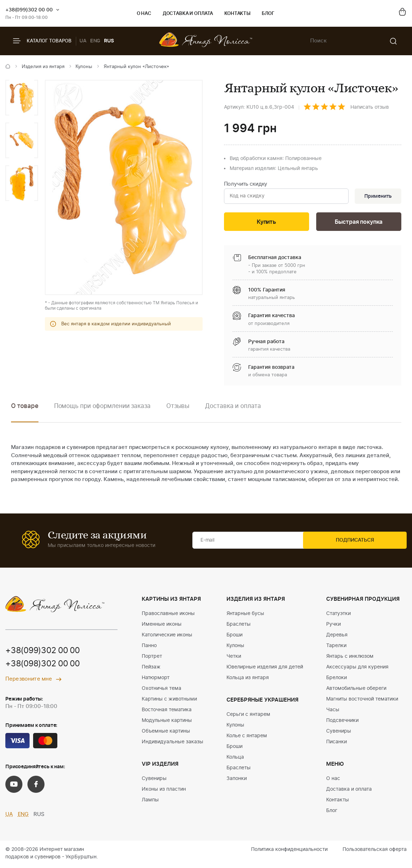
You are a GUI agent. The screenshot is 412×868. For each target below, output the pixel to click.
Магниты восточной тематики (362, 701)
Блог (268, 14)
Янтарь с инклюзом (350, 658)
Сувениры (154, 780)
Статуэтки (338, 615)
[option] (22, 98)
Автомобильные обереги (356, 690)
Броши (234, 637)
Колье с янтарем (247, 738)
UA (83, 41)
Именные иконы (162, 626)
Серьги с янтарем (248, 716)
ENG (95, 41)
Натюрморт (156, 680)
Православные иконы (168, 615)
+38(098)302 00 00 (45, 666)
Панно (149, 647)
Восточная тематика (167, 712)
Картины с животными (169, 701)
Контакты (237, 14)
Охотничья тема (161, 690)
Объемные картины (166, 733)
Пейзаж (151, 669)
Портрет (152, 658)
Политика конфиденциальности (289, 851)
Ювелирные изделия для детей (265, 669)
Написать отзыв (370, 107)
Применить (377, 197)
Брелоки (337, 680)
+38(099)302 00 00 (29, 10)
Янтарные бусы (245, 615)
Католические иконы (167, 637)
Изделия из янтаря (43, 67)
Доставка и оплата (188, 14)
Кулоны (84, 67)
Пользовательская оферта (375, 851)
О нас (144, 14)
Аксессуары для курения (357, 669)
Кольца (235, 759)
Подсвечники (342, 722)
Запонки (237, 780)
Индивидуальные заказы (173, 744)
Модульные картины (167, 722)
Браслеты (239, 626)
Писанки (337, 744)
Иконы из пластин (164, 791)
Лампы (150, 802)
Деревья (337, 637)
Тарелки (336, 647)
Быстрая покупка (359, 223)
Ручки (333, 626)
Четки (234, 658)
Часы (333, 712)
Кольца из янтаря (248, 680)
